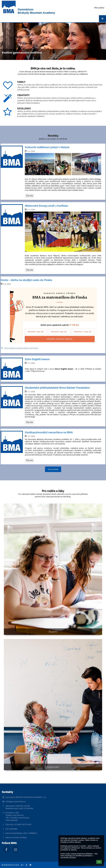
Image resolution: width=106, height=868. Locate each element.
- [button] (27, 865)
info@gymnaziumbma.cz (16, 801)
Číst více (30, 196)
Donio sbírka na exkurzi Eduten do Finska (19, 348)
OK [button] (99, 862)
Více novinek (53, 469)
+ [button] (22, 865)
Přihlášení (99, 8)
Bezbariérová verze (11, 865)
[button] (102, 19)
